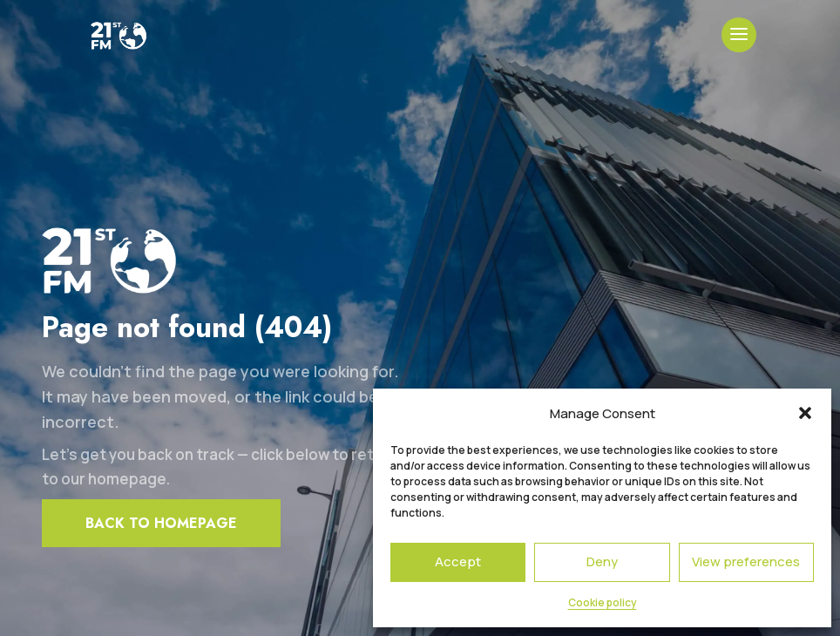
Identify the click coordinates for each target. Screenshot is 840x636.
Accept (458, 562)
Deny (602, 562)
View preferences (746, 562)
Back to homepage (161, 523)
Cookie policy (603, 602)
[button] (805, 413)
